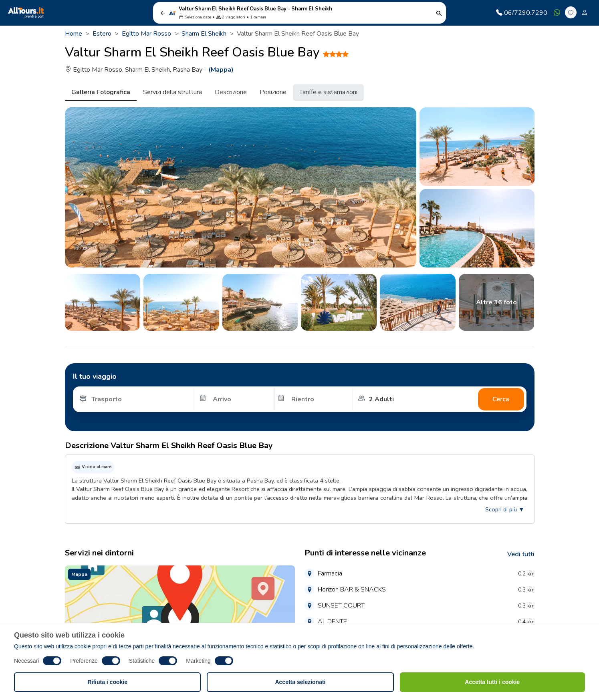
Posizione (273, 92)
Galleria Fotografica (101, 92)
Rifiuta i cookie (107, 682)
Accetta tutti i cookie (492, 682)
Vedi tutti (521, 554)
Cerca (501, 399)
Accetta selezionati (300, 682)
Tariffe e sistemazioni (328, 92)
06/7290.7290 (522, 13)
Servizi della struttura (172, 92)
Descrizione (231, 92)
